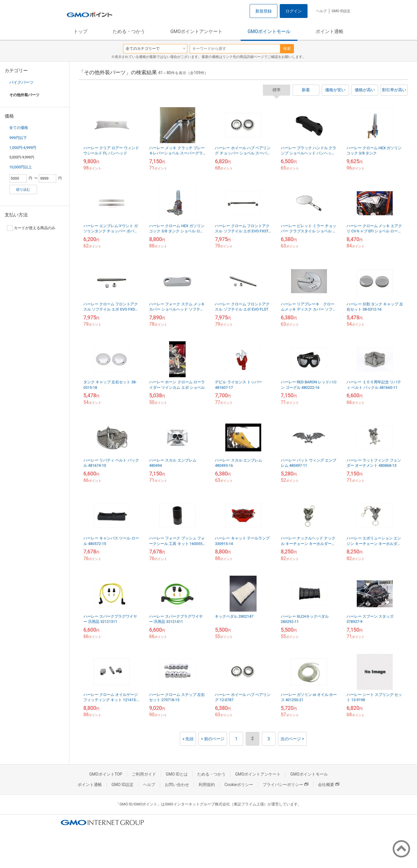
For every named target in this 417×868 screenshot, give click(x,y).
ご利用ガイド (144, 774)
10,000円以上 (21, 167)
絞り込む (23, 189)
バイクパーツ (21, 82)
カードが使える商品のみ (31, 228)
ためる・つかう (129, 31)
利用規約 (207, 785)
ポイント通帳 (330, 31)
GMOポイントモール (269, 31)
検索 (287, 49)
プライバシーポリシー (286, 785)
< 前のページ (213, 739)
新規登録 (264, 11)
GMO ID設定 (341, 11)
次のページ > (292, 739)
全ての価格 (19, 128)
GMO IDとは (177, 774)
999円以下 (18, 138)
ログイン (294, 11)
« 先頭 (188, 739)
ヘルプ (321, 11)
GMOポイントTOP (106, 774)
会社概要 (329, 785)
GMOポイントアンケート (196, 31)
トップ (81, 31)
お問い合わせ (177, 785)
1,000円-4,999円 (23, 148)
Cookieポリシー (239, 785)
